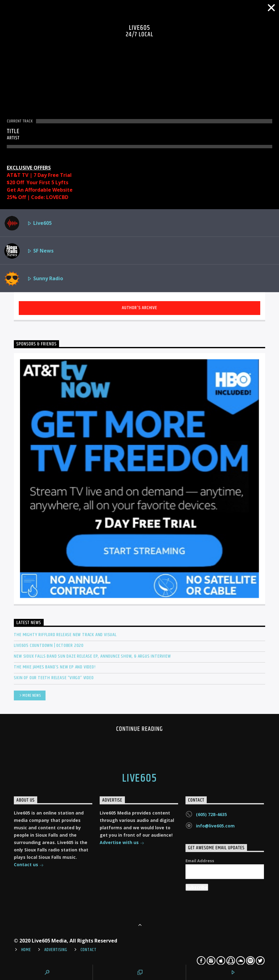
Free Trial (60, 175)
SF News (29, 251)
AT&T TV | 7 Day (27, 175)
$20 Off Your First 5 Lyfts (38, 182)
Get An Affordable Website (40, 190)
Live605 (28, 223)
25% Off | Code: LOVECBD (38, 197)
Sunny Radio (34, 279)
